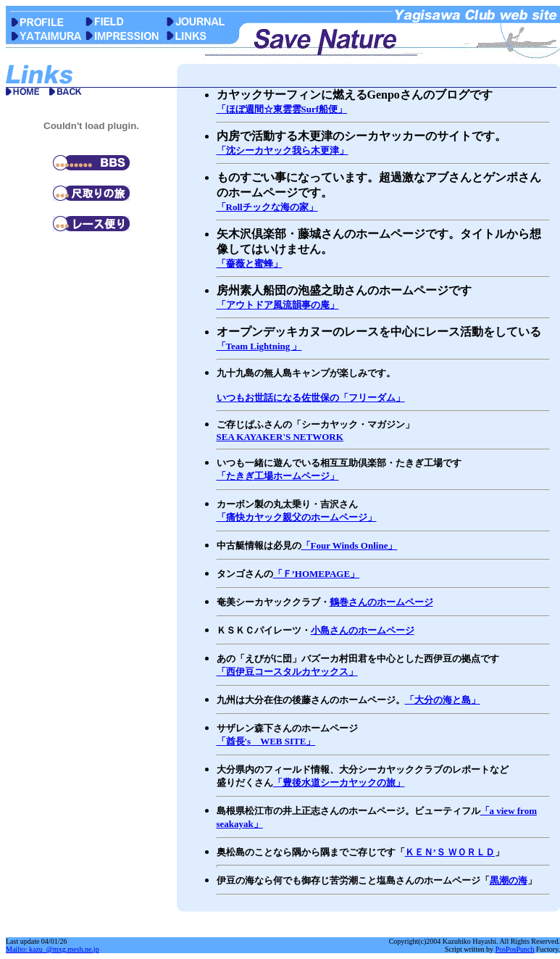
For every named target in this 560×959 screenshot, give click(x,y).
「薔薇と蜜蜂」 (250, 263)
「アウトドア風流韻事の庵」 (278, 305)
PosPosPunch (515, 949)
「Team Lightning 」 (259, 346)
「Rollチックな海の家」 (267, 207)
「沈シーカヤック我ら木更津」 (283, 150)
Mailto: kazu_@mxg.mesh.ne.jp (53, 949)
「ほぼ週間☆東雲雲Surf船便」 (282, 109)
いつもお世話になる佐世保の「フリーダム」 (311, 398)
